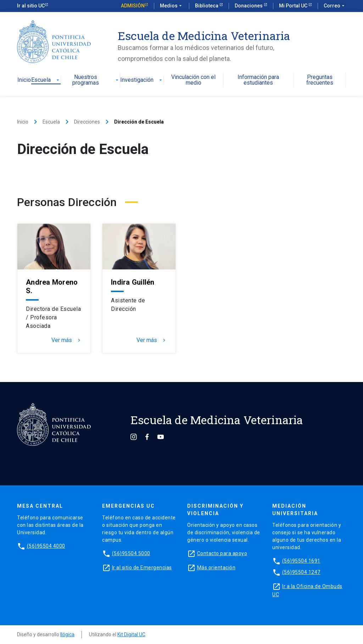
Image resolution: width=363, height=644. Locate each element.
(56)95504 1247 (301, 572)
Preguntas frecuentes (320, 80)
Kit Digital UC (131, 634)
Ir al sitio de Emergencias (142, 568)
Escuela (46, 80)
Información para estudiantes (258, 80)
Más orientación (216, 568)
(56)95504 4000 (46, 546)
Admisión (133, 6)
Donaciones (249, 6)
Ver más (67, 340)
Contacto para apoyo (222, 553)
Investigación (142, 80)
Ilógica (67, 634)
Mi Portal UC (294, 6)
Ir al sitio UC (31, 6)
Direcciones (87, 122)
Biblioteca (207, 6)
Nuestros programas (96, 80)
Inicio (24, 80)
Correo (335, 6)
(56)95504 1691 (301, 561)
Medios (172, 6)
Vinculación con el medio (193, 80)
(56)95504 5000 (131, 553)
